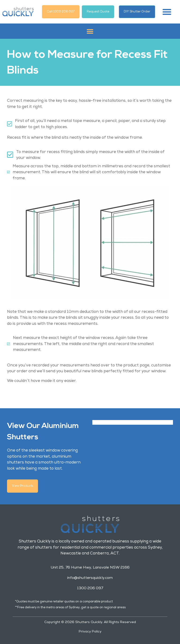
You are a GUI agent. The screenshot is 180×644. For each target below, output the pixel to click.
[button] (167, 12)
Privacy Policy (90, 631)
